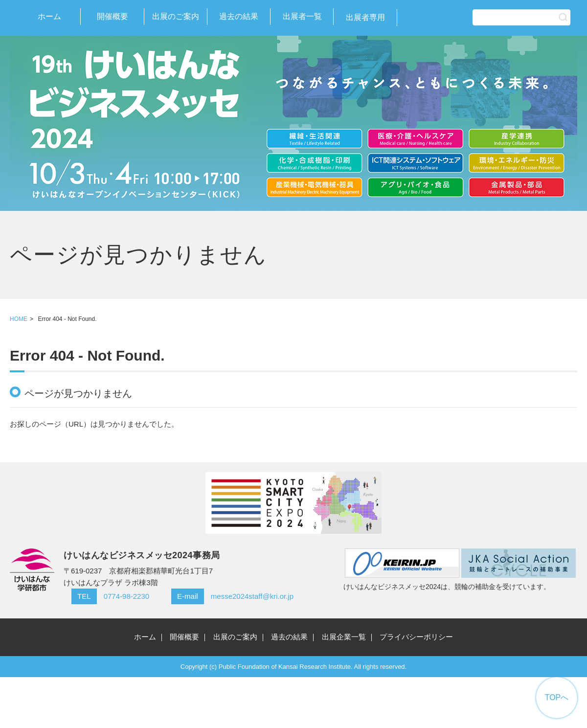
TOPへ (557, 697)
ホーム (49, 16)
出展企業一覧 (344, 637)
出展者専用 (365, 17)
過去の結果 (239, 16)
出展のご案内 (176, 16)
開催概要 (113, 16)
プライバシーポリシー (416, 637)
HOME (19, 319)
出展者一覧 (302, 16)
